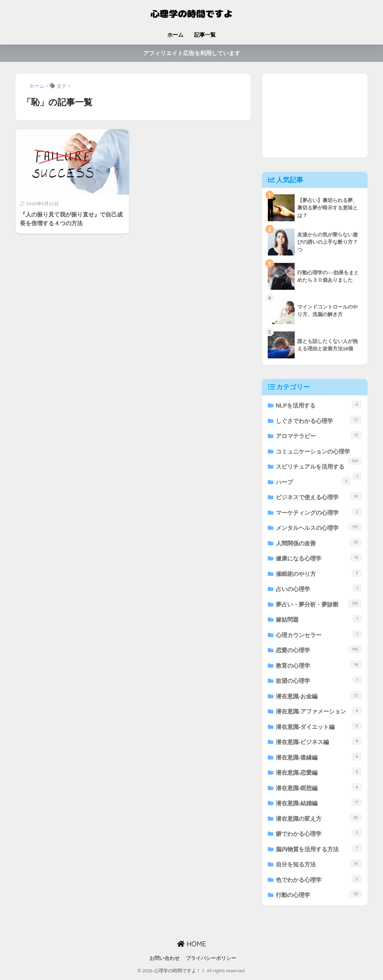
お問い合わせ (165, 960)
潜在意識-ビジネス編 (319, 743)
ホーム (175, 35)
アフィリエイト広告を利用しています (192, 53)
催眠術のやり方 (319, 574)
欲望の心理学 (319, 681)
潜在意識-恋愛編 (319, 773)
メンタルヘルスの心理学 (319, 528)
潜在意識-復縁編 (319, 758)
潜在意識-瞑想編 (319, 789)
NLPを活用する (319, 405)
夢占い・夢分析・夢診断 (319, 604)
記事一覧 (205, 35)
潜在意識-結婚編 (319, 804)
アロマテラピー (319, 436)
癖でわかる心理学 (319, 835)
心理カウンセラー (319, 635)
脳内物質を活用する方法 (319, 850)
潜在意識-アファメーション (319, 712)
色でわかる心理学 (319, 881)
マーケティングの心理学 (319, 512)
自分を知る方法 (319, 866)
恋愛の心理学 (319, 650)
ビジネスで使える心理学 (319, 497)
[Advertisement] (315, 116)
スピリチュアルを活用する (319, 469)
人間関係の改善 (319, 543)
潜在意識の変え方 (319, 819)
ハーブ (314, 482)
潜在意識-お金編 (319, 696)
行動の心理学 (319, 896)
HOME (191, 946)
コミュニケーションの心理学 (319, 454)
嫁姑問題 (319, 620)
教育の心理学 (319, 666)
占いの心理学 (319, 589)
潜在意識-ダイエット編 (319, 727)
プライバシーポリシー (211, 960)
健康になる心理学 (319, 558)
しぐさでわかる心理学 (319, 420)
